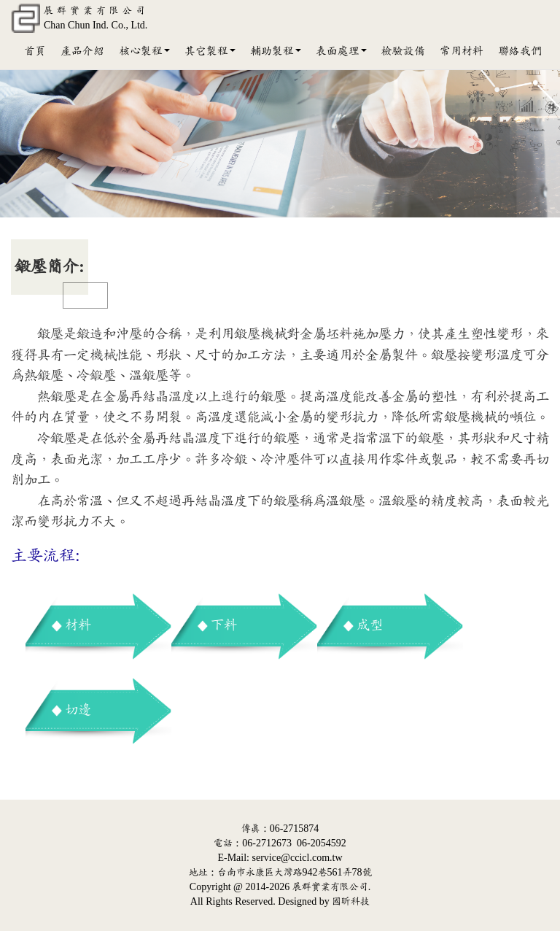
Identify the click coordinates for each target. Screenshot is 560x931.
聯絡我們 (520, 51)
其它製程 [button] (210, 51)
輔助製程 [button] (276, 51)
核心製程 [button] (144, 51)
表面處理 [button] (341, 51)
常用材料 (462, 51)
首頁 (35, 51)
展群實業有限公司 (330, 887)
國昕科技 (351, 902)
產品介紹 (82, 51)
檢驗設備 (403, 51)
